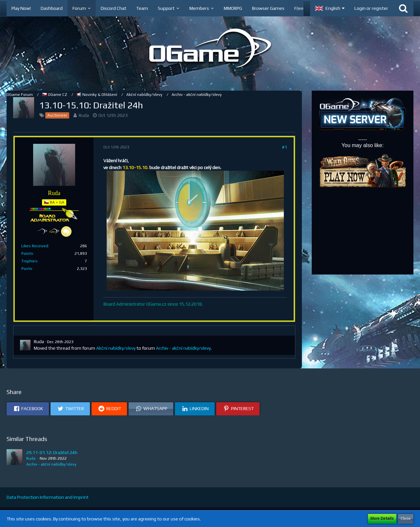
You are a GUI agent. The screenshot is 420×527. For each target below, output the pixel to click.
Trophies (29, 261)
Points (27, 253)
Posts (27, 269)
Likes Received (35, 246)
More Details (382, 518)
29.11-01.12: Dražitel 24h (52, 452)
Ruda (84, 115)
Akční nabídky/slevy (116, 348)
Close (406, 518)
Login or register (371, 8)
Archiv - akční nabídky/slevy (183, 348)
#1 (284, 147)
